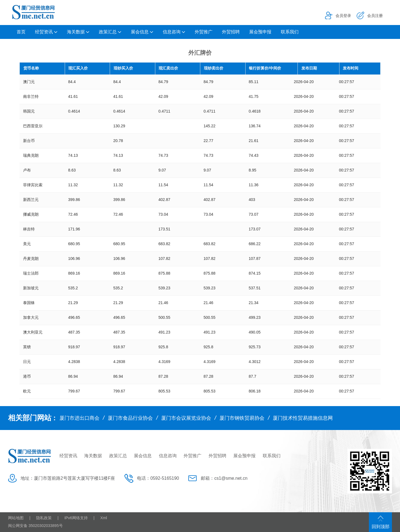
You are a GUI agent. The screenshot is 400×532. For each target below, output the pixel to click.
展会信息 (140, 32)
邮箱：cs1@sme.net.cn (224, 478)
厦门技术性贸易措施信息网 (303, 418)
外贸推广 (204, 32)
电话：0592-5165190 (158, 478)
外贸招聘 (231, 32)
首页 (21, 32)
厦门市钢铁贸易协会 (242, 418)
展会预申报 (260, 32)
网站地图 (16, 518)
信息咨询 (172, 32)
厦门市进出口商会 (79, 418)
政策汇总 (108, 32)
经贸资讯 (44, 32)
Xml (104, 518)
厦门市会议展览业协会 (186, 418)
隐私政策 (44, 518)
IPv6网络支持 (76, 518)
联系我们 (290, 32)
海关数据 (76, 32)
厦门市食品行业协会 (130, 418)
